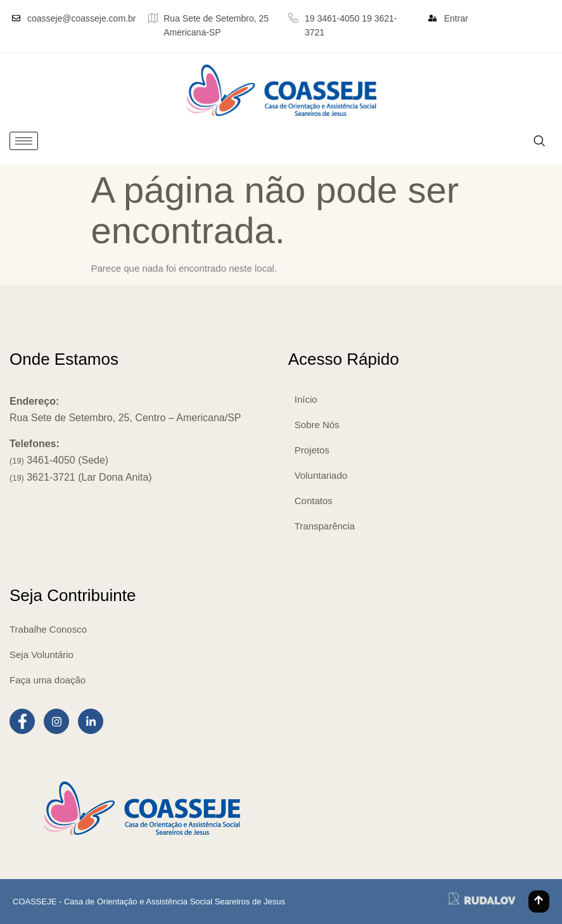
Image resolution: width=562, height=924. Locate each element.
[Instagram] (56, 721)
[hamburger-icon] (24, 141)
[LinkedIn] (91, 721)
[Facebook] (22, 721)
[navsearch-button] (539, 141)
